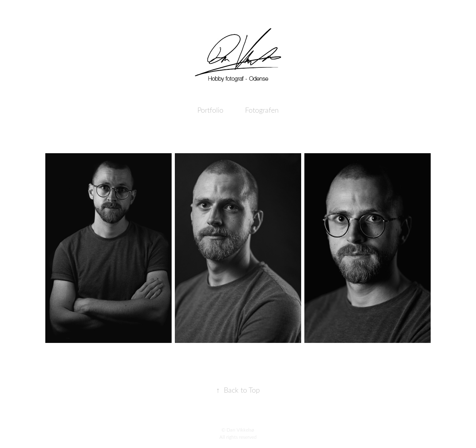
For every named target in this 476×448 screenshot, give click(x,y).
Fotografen (262, 110)
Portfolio (210, 110)
